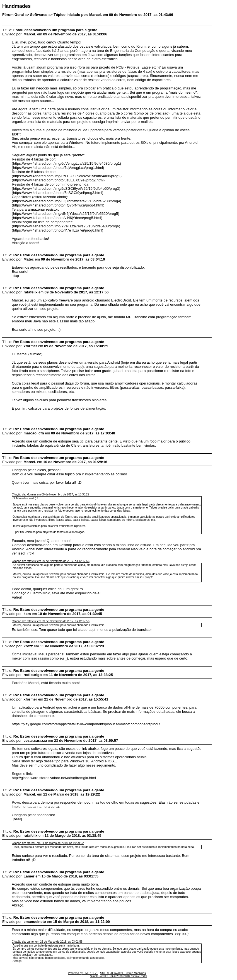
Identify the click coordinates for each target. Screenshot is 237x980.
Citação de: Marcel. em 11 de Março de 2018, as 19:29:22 (48, 843)
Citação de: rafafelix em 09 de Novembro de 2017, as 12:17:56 (51, 561)
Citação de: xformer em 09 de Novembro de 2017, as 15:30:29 (50, 494)
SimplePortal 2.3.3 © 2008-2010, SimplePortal (119, 976)
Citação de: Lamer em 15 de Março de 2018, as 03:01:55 (47, 942)
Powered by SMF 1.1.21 (83, 973)
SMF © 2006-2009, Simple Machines (123, 973)
